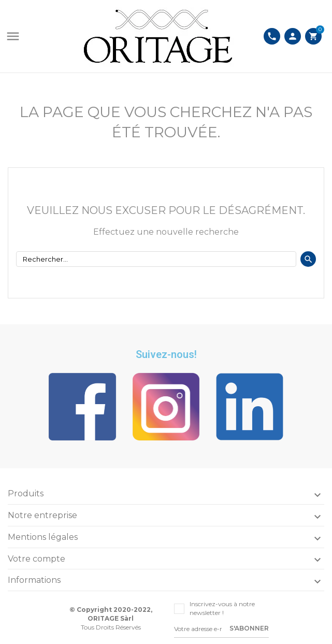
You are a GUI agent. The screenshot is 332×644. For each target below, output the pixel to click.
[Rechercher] (156, 259)
